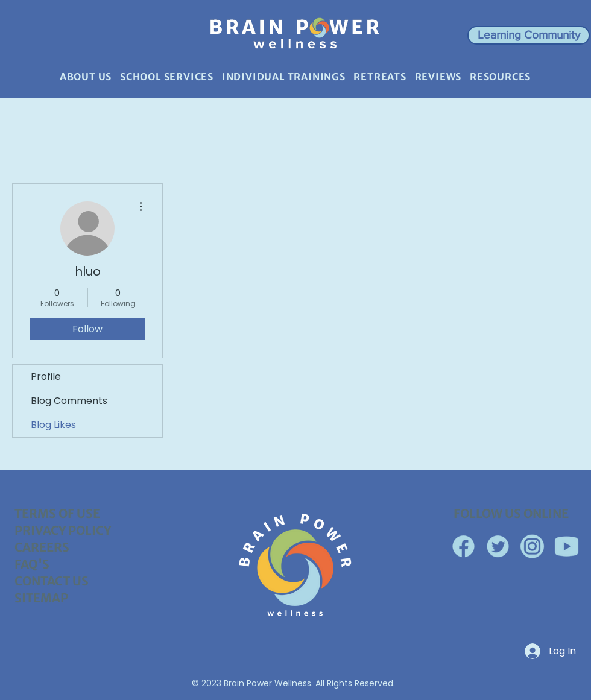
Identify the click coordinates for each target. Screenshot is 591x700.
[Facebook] (463, 547)
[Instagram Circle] (532, 547)
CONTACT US (52, 581)
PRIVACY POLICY (63, 530)
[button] (529, 35)
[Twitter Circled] (498, 547)
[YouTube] (567, 547)
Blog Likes (53, 425)
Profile (46, 377)
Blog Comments (69, 401)
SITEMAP (41, 598)
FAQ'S (32, 564)
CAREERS (42, 547)
